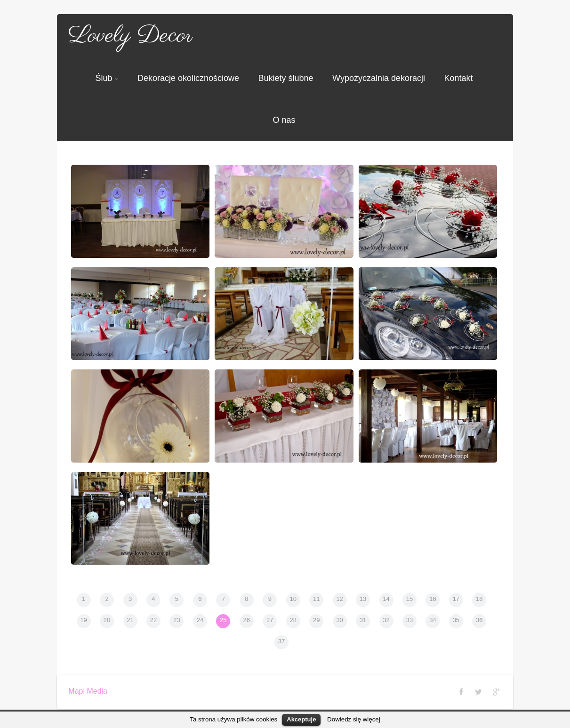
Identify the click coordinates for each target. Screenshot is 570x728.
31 (363, 620)
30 (339, 620)
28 (293, 620)
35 (456, 620)
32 (386, 620)
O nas (284, 120)
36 (479, 620)
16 (433, 599)
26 (247, 620)
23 (177, 620)
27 (270, 620)
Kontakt (458, 78)
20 (107, 620)
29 (316, 620)
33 (409, 620)
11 (316, 599)
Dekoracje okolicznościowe (188, 78)
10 (293, 599)
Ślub (107, 78)
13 (363, 599)
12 (339, 599)
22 (153, 620)
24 (200, 620)
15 (409, 599)
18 (479, 599)
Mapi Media (88, 691)
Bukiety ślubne (286, 78)
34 (433, 620)
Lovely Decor (130, 36)
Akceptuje (301, 719)
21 (130, 620)
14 (386, 599)
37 (281, 641)
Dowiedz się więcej (354, 719)
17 (456, 599)
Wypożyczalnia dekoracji (379, 78)
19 (83, 620)
